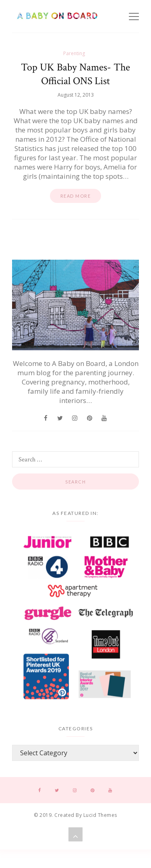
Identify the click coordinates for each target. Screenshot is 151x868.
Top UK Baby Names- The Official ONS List (75, 74)
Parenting (74, 53)
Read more (76, 196)
